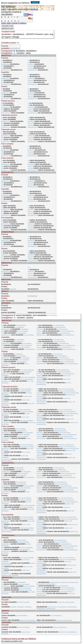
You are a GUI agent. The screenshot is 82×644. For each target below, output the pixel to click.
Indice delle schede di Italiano (14, 23)
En (30, 15)
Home (4, 9)
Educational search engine (19, 9)
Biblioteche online (8, 29)
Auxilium (34, 9)
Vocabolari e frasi (7, 26)
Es (30, 19)
